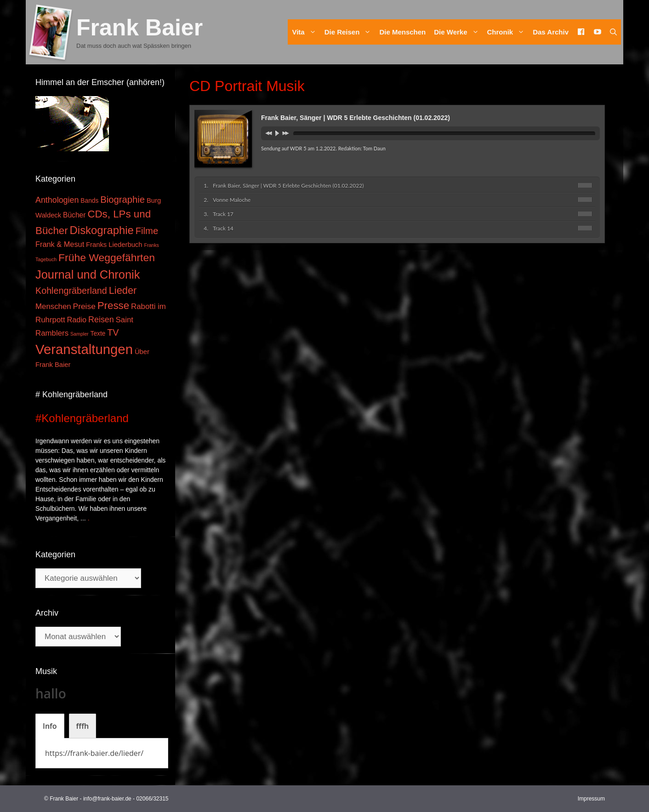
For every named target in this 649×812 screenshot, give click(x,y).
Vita (306, 32)
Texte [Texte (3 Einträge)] (98, 334)
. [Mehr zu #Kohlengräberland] (89, 518)
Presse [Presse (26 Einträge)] (113, 306)
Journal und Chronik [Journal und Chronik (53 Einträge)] (88, 274)
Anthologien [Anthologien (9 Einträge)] (57, 200)
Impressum (591, 799)
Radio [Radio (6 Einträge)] (77, 320)
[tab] (50, 726)
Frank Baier (139, 28)
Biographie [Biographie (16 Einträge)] (122, 200)
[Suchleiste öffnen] (613, 32)
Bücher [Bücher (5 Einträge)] (74, 215)
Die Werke (458, 32)
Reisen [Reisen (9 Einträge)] (101, 320)
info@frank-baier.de (107, 799)
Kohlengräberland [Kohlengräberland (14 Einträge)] (71, 291)
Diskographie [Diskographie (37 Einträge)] (102, 230)
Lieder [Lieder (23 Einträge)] (123, 290)
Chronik (508, 32)
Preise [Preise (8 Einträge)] (84, 306)
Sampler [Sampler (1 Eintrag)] (80, 334)
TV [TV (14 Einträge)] (113, 332)
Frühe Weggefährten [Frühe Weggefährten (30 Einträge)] (107, 257)
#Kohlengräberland (82, 418)
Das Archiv (551, 32)
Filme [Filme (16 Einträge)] (147, 231)
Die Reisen (350, 32)
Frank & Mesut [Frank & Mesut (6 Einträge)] (60, 244)
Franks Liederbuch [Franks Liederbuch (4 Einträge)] (114, 245)
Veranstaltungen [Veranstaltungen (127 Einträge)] (84, 349)
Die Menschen (402, 32)
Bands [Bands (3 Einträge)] (89, 201)
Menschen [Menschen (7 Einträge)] (53, 306)
